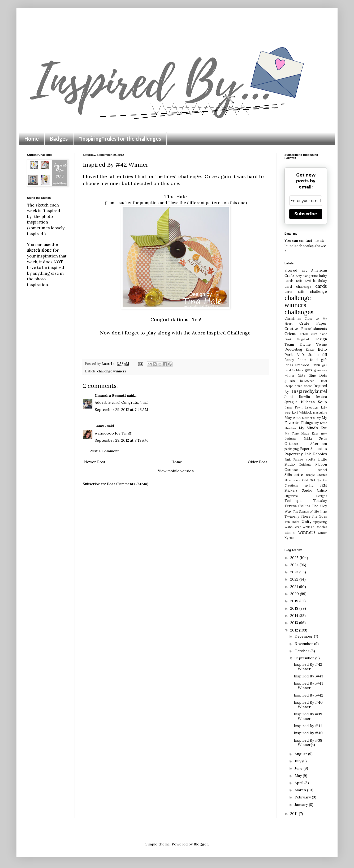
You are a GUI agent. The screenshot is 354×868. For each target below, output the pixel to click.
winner (290, 532)
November (304, 644)
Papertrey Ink (298, 454)
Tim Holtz (292, 522)
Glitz (302, 375)
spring (309, 485)
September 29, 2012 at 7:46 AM (121, 410)
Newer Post (95, 462)
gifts (309, 370)
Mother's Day (311, 418)
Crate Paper (313, 323)
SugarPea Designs (306, 496)
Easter (310, 350)
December (304, 636)
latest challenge (182, 176)
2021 (295, 587)
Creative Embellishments (306, 329)
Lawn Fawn (293, 407)
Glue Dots (318, 375)
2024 (295, 565)
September (305, 658)
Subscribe (306, 214)
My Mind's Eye (313, 428)
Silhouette (294, 475)
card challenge (298, 286)
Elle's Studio (307, 355)
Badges (59, 139)
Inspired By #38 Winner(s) (308, 743)
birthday (320, 281)
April (299, 783)
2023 (295, 572)
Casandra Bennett (110, 396)
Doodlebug (293, 349)
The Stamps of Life (306, 512)
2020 (295, 594)
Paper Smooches (314, 449)
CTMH (303, 334)
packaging (292, 449)
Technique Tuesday (306, 501)
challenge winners (112, 371)
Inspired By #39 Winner (308, 716)
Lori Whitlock (302, 412)
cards (321, 286)
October (303, 651)
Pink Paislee (294, 459)
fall (325, 355)
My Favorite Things (306, 420)
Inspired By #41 (308, 726)
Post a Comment (104, 451)
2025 (295, 558)
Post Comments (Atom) (128, 484)
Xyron (289, 538)
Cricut (290, 334)
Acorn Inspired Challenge (221, 333)
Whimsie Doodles (315, 527)
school (322, 470)
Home (32, 139)
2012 (295, 630)
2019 (295, 601)
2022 (295, 579)
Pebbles (320, 454)
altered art (296, 270)
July (298, 761)
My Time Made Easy (301, 433)
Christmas (293, 318)
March (301, 790)
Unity (306, 522)
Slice (288, 480)
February (303, 797)
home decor (303, 386)
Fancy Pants (295, 360)
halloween (307, 381)
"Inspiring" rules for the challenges (120, 139)
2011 (295, 814)
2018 (295, 608)
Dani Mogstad (297, 339)
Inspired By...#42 (308, 695)
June (299, 768)
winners (307, 532)
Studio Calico (314, 490)
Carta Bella (294, 292)
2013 (295, 623)
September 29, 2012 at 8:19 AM (121, 440)
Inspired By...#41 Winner (308, 686)
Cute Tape (319, 334)
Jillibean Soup (314, 402)
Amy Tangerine (307, 276)
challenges (299, 312)
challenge (318, 291)
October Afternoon (306, 444)
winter (322, 533)
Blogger (201, 844)
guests (290, 381)
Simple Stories (316, 475)
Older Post (258, 462)
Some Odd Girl (304, 480)
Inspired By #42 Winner (308, 667)
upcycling (320, 522)
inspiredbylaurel (310, 391)
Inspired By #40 (308, 733)
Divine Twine (313, 344)
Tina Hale (176, 197)
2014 (295, 616)
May (299, 776)
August (301, 754)
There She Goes (314, 516)
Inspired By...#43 (308, 676)
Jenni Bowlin (297, 397)
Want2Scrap (293, 527)
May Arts (293, 418)
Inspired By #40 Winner (308, 705)
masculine (320, 412)
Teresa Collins (297, 506)
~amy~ (100, 426)
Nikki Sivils (315, 438)
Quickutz (305, 465)
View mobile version (176, 471)
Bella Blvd (303, 281)
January (302, 805)
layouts (312, 407)
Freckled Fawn (307, 365)
